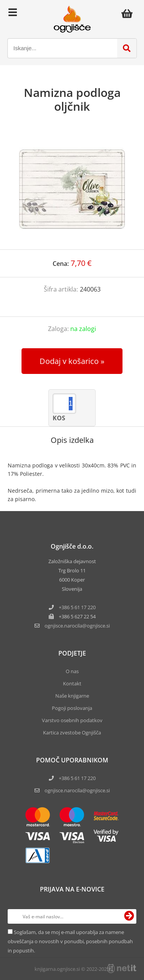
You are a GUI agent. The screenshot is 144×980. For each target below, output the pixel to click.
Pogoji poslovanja (72, 708)
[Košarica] (129, 13)
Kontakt (72, 683)
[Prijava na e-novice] (129, 916)
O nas (72, 671)
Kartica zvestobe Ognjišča (72, 733)
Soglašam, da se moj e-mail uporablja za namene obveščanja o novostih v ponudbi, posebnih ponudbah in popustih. (70, 941)
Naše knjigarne (72, 696)
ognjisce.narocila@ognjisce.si (77, 790)
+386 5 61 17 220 (77, 607)
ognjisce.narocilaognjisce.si (77, 626)
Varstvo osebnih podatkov (72, 720)
